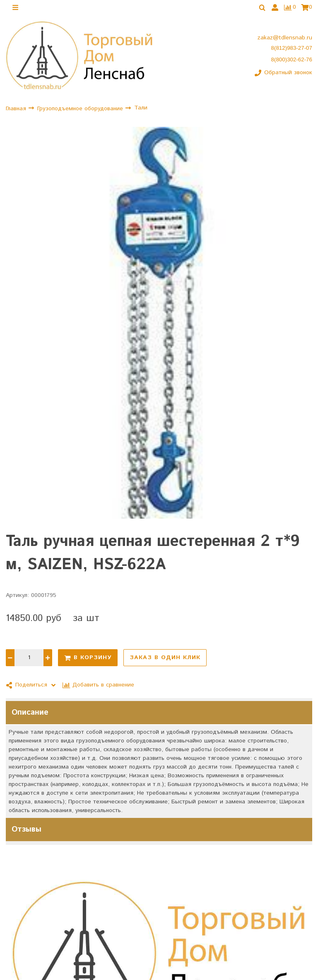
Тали (141, 108)
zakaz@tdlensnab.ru (285, 38)
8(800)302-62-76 (292, 59)
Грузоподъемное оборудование (81, 109)
